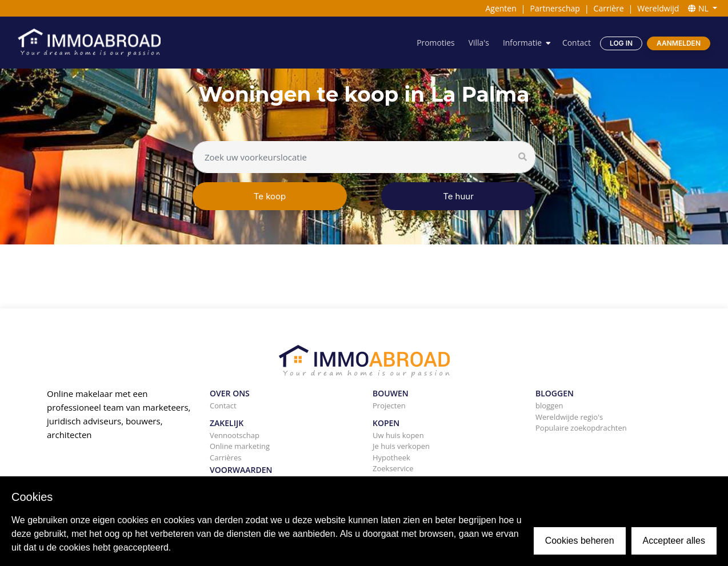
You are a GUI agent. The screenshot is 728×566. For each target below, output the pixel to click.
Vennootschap (235, 435)
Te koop (270, 196)
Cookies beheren (580, 541)
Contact (577, 43)
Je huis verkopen (401, 446)
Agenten (501, 8)
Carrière (609, 8)
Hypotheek (391, 457)
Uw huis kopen (398, 435)
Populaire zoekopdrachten (581, 428)
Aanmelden (679, 43)
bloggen (549, 406)
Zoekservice (393, 468)
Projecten (389, 406)
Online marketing (240, 446)
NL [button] (699, 8)
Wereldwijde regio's (569, 417)
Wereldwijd (658, 8)
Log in (621, 43)
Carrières (225, 457)
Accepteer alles (674, 541)
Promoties (435, 43)
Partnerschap (555, 8)
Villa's (478, 43)
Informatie (522, 43)
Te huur (458, 196)
